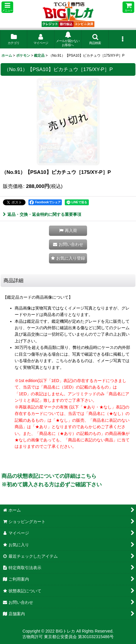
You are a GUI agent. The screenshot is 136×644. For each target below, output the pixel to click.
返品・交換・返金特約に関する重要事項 (42, 214)
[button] (7, 7)
